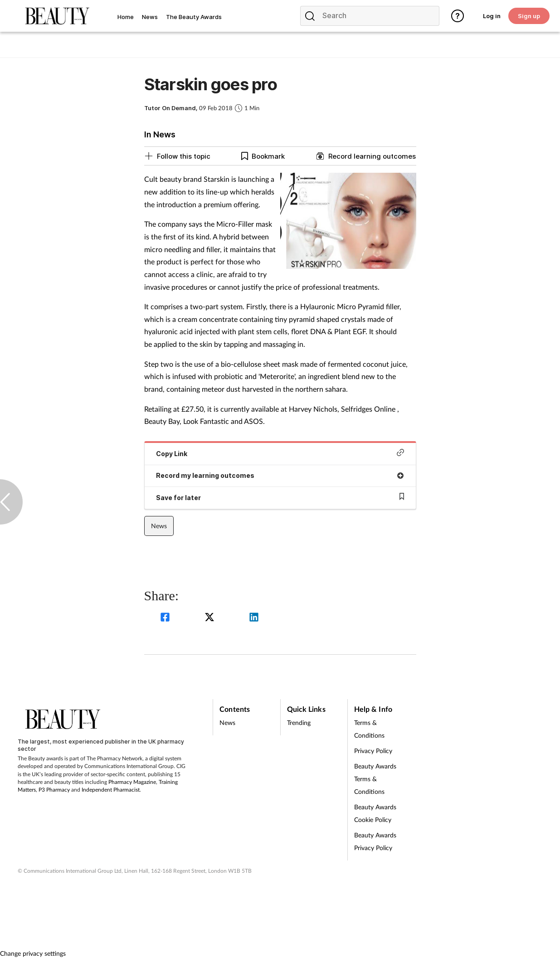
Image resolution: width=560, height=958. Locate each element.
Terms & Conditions (369, 729)
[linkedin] (254, 618)
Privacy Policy (373, 751)
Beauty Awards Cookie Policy (375, 813)
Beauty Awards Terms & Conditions (375, 779)
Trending (299, 722)
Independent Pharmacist (111, 790)
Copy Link (280, 453)
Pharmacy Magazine (132, 782)
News (159, 526)
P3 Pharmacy (54, 790)
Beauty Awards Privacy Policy (375, 841)
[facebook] (166, 618)
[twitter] (211, 618)
